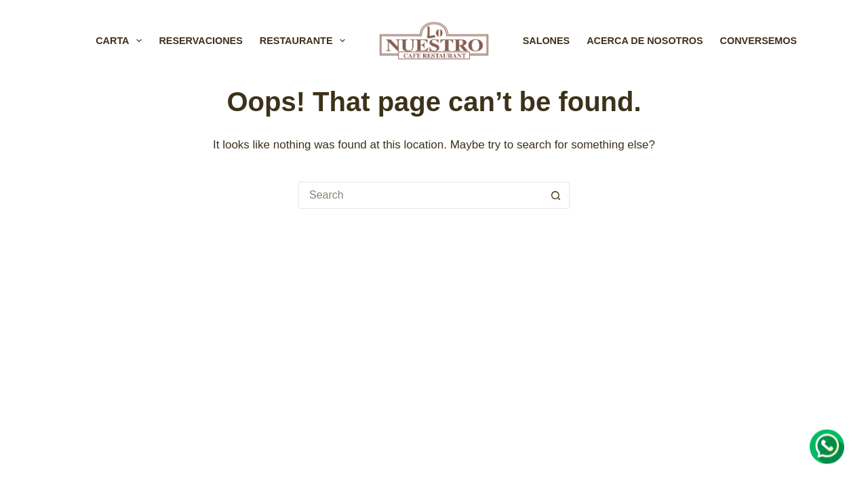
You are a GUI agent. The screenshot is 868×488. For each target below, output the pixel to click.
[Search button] (556, 195)
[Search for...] (420, 195)
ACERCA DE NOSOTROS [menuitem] (645, 41)
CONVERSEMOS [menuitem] (759, 41)
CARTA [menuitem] (121, 41)
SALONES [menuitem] (547, 41)
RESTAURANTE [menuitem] (305, 41)
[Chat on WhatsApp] (827, 447)
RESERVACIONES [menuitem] (200, 41)
